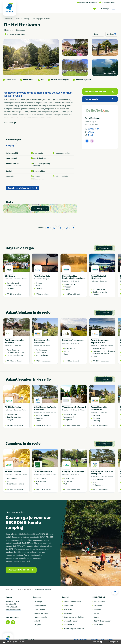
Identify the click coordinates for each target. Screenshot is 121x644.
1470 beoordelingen (16, 425)
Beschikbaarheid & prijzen (100, 91)
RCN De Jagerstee (13, 407)
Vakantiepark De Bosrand (74, 407)
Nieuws (96, 613)
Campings (109, 9)
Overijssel (46, 279)
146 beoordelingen (16, 294)
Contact (96, 617)
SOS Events (10, 276)
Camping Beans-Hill (43, 471)
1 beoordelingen (44, 294)
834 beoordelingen (45, 361)
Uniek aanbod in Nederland (87, 2)
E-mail (90, 135)
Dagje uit (38, 625)
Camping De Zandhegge (73, 471)
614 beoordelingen (45, 425)
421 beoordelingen (73, 425)
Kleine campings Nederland (74, 629)
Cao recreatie (99, 625)
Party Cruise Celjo (42, 276)
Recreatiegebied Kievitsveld (98, 277)
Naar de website (100, 99)
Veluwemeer (113, 345)
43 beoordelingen (16, 361)
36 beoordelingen (73, 361)
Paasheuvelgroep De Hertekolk (14, 341)
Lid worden (98, 606)
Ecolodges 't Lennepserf (73, 340)
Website (91, 132)
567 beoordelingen (73, 490)
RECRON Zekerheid (107, 2)
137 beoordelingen (73, 294)
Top (115, 591)
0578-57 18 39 (93, 129)
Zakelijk (37, 621)
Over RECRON (99, 602)
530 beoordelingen (18, 34)
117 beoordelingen (45, 490)
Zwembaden (69, 606)
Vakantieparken (40, 609)
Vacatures (97, 609)
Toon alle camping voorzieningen (23, 188)
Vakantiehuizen (40, 606)
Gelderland (18, 279)
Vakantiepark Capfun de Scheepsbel (45, 408)
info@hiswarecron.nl (13, 610)
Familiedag (68, 613)
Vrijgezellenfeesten (71, 621)
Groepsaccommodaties (73, 602)
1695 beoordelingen (102, 361)
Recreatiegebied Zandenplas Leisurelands (74, 277)
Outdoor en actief (41, 617)
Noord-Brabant (56, 474)
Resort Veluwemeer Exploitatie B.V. (100, 341)
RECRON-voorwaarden (102, 621)
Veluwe (25, 279)
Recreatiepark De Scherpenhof (42, 341)
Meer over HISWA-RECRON (21, 570)
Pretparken (68, 609)
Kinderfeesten (69, 625)
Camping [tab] (10, 146)
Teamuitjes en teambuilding (74, 617)
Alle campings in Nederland (42, 19)
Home (18, 19)
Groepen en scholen (42, 613)
